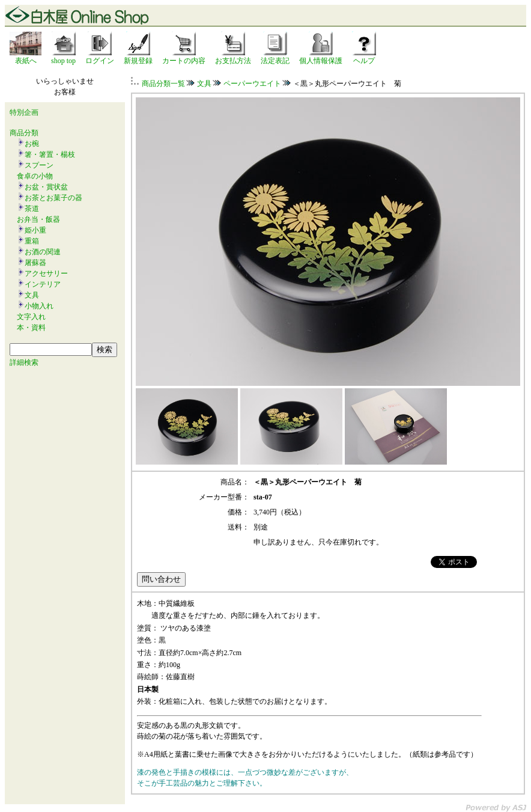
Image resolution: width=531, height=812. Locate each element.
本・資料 (31, 328)
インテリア (43, 284)
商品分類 (24, 133)
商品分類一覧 (163, 84)
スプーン (39, 165)
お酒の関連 (43, 252)
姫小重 (35, 230)
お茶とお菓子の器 (53, 198)
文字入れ (31, 317)
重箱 (32, 241)
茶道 (32, 209)
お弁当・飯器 (38, 219)
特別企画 (24, 112)
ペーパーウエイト (252, 84)
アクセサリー (46, 273)
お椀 (32, 144)
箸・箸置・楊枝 (50, 154)
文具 (32, 295)
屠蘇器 (35, 263)
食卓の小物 (35, 176)
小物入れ (39, 306)
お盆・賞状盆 (46, 187)
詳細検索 (24, 362)
